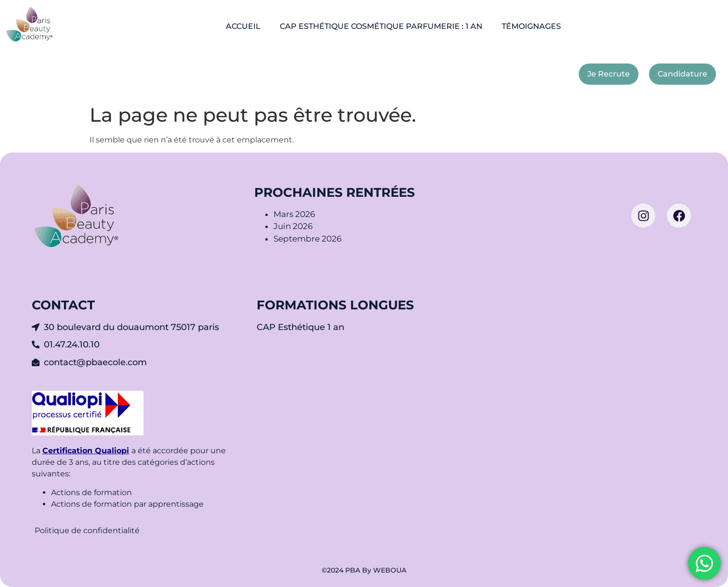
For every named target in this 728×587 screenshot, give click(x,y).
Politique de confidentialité (88, 530)
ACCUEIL (243, 26)
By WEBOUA (384, 570)
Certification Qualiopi (86, 451)
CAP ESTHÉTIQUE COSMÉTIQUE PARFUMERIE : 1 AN (381, 26)
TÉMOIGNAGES (531, 26)
